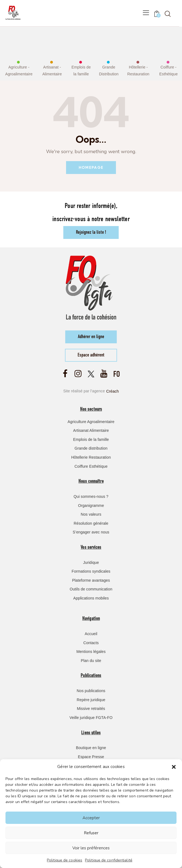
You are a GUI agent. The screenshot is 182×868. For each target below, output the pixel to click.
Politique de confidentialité (109, 860)
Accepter (91, 818)
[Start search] (168, 14)
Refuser (91, 833)
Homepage (91, 167)
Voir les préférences (91, 848)
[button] (174, 767)
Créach (113, 391)
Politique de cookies (65, 860)
